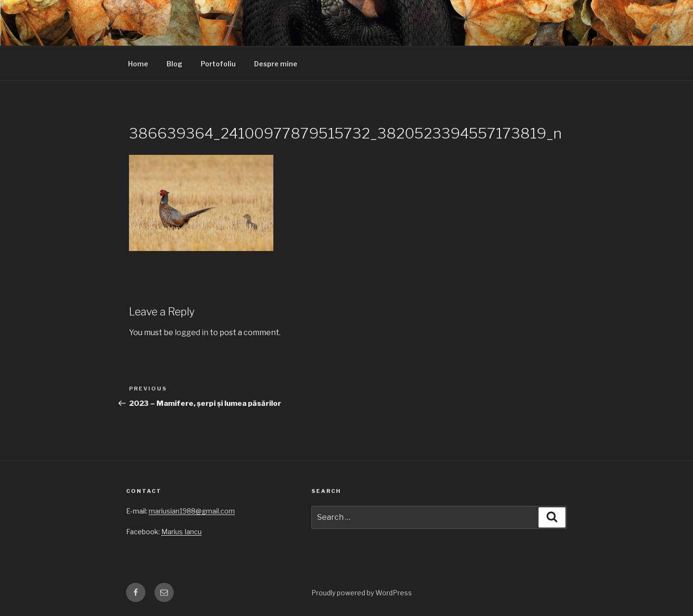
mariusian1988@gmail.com (192, 511)
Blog (174, 64)
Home (138, 64)
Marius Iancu (181, 532)
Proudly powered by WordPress (362, 593)
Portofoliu (218, 64)
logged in (192, 333)
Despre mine (276, 64)
